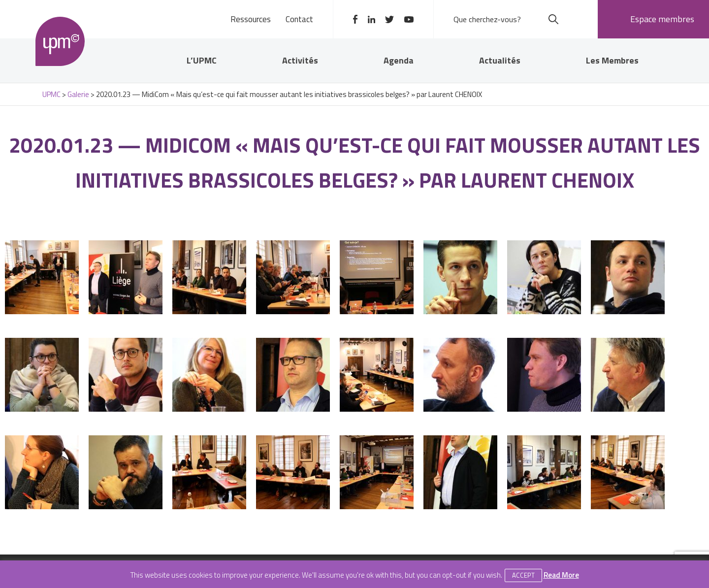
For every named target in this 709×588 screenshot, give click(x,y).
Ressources (251, 19)
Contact (299, 19)
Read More (561, 575)
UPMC (60, 41)
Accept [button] (523, 575)
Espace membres (662, 19)
